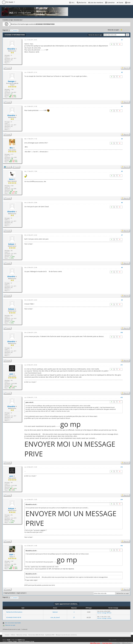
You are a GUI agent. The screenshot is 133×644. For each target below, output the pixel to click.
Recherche (82, 3)
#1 (122, 40)
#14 (122, 499)
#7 (122, 235)
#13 (122, 467)
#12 (122, 397)
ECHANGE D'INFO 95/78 (14, 617)
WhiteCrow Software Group (26, 641)
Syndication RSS (50, 635)
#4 (122, 139)
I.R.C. (72, 3)
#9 (122, 300)
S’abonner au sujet (10, 625)
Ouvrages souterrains (40, 24)
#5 (122, 171)
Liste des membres (96, 3)
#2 (122, 72)
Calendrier (110, 3)
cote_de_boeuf (55, 617)
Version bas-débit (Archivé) (36, 635)
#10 (122, 332)
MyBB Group (21, 640)
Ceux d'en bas (25, 24)
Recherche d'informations (14, 612)
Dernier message (102, 613)
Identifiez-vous (95, 643)
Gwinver (55, 612)
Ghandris (11, 49)
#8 (122, 267)
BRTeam (109, 613)
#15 (122, 546)
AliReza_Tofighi (12, 641)
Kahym (11, 244)
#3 (122, 106)
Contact (7, 635)
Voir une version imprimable (13, 623)
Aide (128, 3)
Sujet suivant (21, 593)
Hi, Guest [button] (8, 2)
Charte (120, 3)
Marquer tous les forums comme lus (66, 635)
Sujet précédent (10, 593)
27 (74, 617)
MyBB (9, 640)
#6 (122, 202)
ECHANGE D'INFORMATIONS (58, 24)
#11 (122, 365)
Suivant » (15, 30)
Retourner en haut (22, 635)
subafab (109, 618)
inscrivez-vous (107, 643)
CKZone (15, 24)
